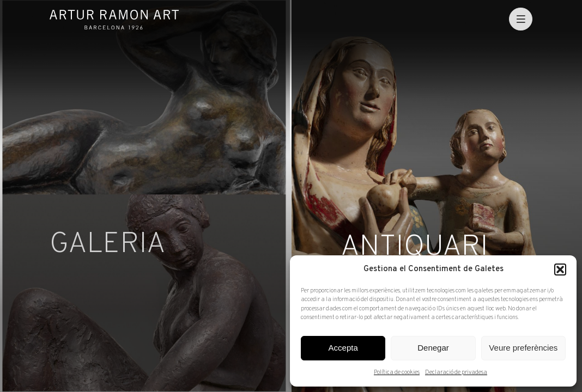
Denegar (433, 348)
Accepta (343, 348)
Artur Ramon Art (114, 20)
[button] (560, 269)
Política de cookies (397, 372)
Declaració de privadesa (456, 372)
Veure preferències (523, 348)
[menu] (521, 19)
